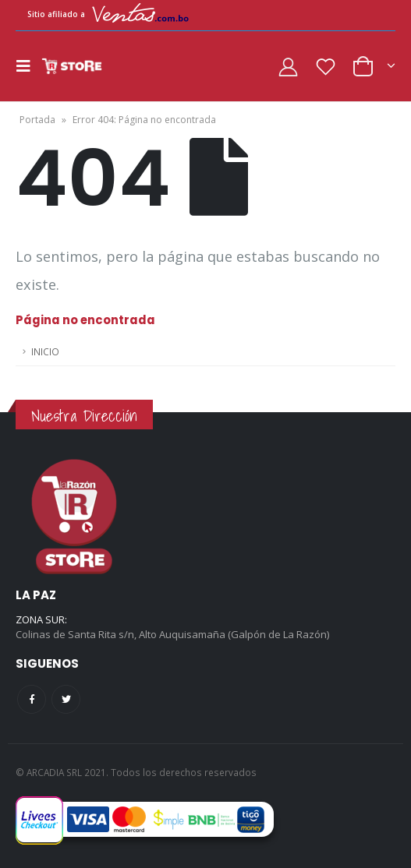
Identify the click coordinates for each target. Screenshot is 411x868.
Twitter (66, 699)
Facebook (32, 699)
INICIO (45, 351)
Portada (37, 120)
